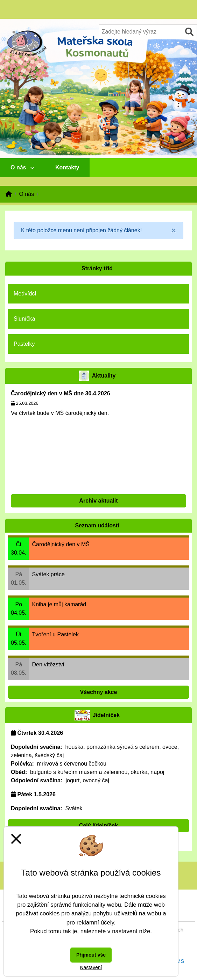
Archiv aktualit (98, 501)
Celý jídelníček (98, 825)
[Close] (174, 231)
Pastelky (24, 344)
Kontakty (67, 167)
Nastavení (91, 967)
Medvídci (25, 294)
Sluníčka (24, 319)
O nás (22, 167)
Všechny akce (99, 692)
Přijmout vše (91, 955)
